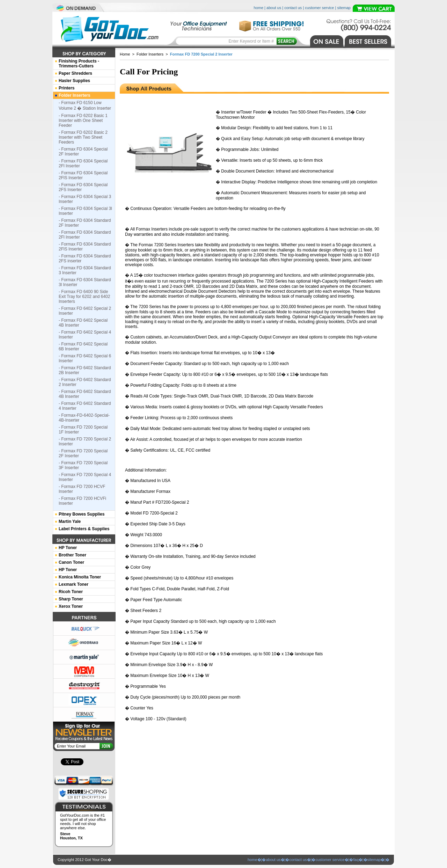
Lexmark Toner (74, 584)
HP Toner (68, 548)
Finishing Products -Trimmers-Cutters (79, 64)
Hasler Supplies (74, 81)
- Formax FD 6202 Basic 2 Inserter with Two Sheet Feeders (83, 137)
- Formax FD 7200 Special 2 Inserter (85, 442)
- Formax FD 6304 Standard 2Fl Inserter (85, 235)
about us (274, 8)
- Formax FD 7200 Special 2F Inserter (83, 453)
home (259, 8)
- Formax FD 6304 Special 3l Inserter (85, 211)
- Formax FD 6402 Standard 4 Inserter (85, 406)
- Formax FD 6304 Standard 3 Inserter (85, 270)
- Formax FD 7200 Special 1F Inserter (83, 430)
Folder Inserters (150, 54)
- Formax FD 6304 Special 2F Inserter (83, 152)
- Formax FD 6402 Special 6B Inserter (83, 347)
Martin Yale (70, 521)
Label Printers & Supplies (84, 529)
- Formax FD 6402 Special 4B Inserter (83, 323)
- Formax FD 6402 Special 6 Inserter (85, 358)
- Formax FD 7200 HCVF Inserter (82, 489)
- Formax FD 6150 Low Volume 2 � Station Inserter (85, 105)
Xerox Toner (71, 606)
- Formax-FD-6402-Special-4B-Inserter (84, 418)
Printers (67, 88)
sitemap (344, 8)
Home (125, 54)
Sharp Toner (71, 599)
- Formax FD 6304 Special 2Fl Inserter (83, 163)
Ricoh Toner (71, 592)
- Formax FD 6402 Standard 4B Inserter (85, 394)
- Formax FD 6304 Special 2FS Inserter (83, 187)
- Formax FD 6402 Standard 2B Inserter (85, 370)
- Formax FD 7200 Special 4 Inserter (85, 477)
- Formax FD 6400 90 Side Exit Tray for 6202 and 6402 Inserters (84, 297)
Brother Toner (72, 555)
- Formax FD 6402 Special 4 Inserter (85, 335)
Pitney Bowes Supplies (82, 514)
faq (356, 860)
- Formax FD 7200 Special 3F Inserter (83, 465)
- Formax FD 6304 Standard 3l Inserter (85, 282)
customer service (319, 8)
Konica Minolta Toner (80, 577)
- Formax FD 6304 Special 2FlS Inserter (83, 175)
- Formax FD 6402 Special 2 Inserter (85, 311)
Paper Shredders (75, 73)
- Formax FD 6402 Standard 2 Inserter (85, 382)
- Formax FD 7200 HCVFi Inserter (82, 501)
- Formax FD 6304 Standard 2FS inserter (85, 258)
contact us (293, 8)
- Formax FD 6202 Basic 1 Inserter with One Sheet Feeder (83, 121)
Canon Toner (71, 562)
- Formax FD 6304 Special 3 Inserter (85, 199)
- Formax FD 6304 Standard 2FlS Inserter (85, 247)
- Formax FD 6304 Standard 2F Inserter (85, 223)
